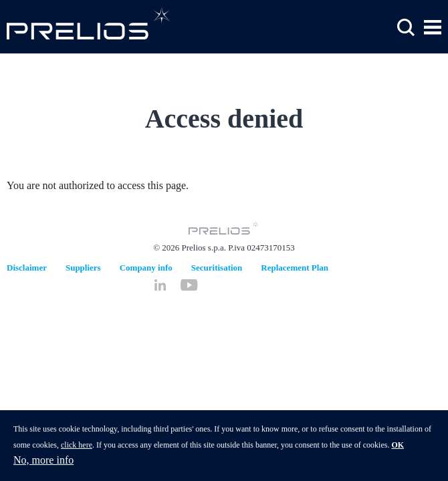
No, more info (43, 465)
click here (77, 450)
